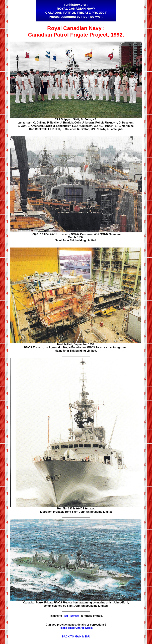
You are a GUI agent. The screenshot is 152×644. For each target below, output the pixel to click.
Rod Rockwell (71, 616)
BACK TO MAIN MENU (76, 637)
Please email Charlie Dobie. (76, 628)
